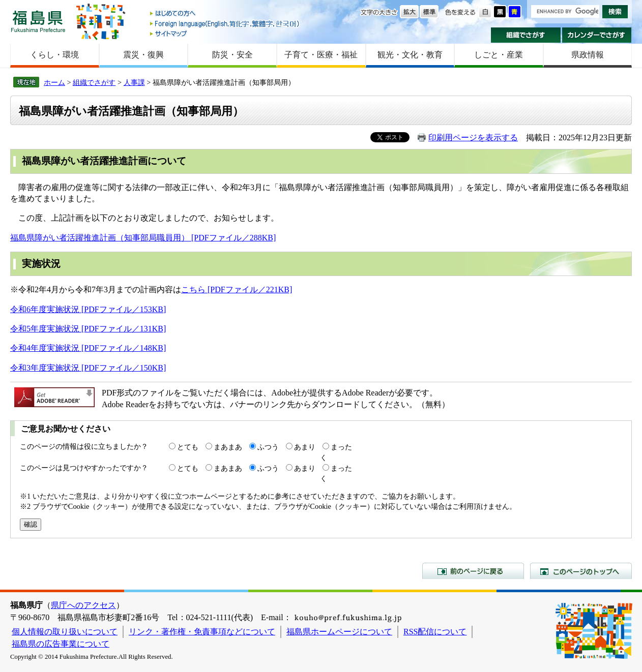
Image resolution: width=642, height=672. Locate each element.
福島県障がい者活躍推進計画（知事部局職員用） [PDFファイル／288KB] (143, 238)
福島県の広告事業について (61, 644)
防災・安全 (232, 55)
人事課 (134, 82)
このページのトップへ (581, 571)
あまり (305, 447)
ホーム (54, 82)
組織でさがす (526, 35)
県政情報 (588, 55)
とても (188, 447)
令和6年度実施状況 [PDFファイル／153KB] (88, 309)
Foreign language (225, 24)
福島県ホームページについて (339, 632)
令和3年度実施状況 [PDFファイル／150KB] (88, 368)
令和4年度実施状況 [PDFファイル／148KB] (88, 348)
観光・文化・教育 (410, 55)
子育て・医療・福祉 (321, 55)
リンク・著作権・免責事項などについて (202, 632)
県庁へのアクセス (83, 605)
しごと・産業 (499, 55)
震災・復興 (143, 55)
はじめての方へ (225, 14)
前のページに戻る (473, 571)
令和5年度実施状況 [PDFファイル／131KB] (88, 329)
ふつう (268, 447)
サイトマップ (225, 33)
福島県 (38, 21)
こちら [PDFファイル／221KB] (237, 289)
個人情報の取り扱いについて (65, 632)
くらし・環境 (54, 55)
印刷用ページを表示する (473, 138)
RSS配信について (435, 632)
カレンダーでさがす (597, 35)
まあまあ (228, 447)
